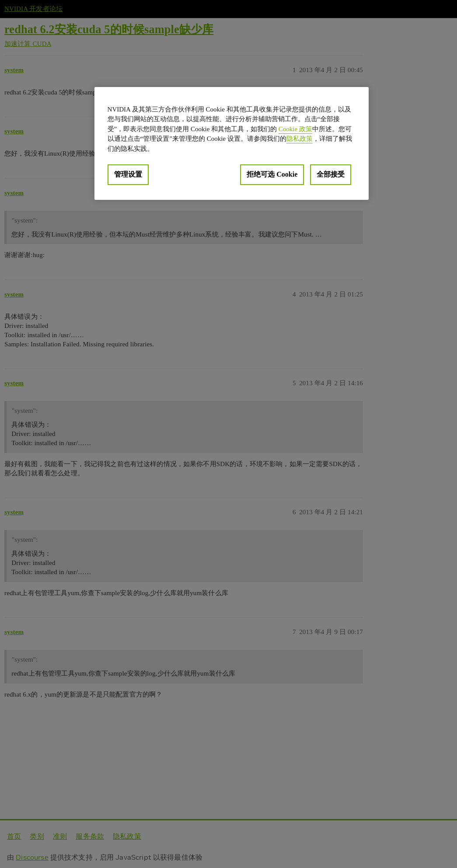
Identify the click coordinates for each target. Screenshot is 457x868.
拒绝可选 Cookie (272, 174)
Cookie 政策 (295, 129)
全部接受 (331, 174)
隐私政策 (300, 139)
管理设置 (128, 174)
